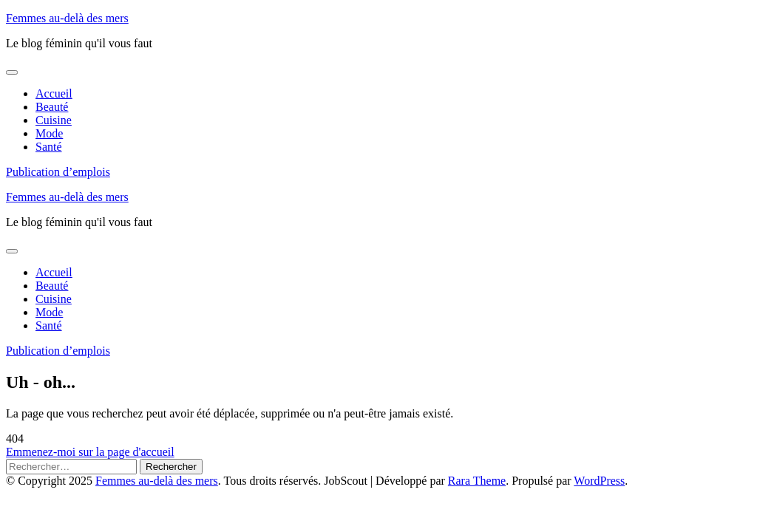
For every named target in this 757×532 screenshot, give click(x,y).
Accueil (54, 93)
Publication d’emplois (58, 172)
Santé (49, 147)
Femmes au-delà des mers (67, 18)
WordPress (599, 481)
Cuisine (54, 120)
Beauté (52, 107)
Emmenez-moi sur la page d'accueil (90, 452)
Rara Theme (477, 481)
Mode (49, 133)
